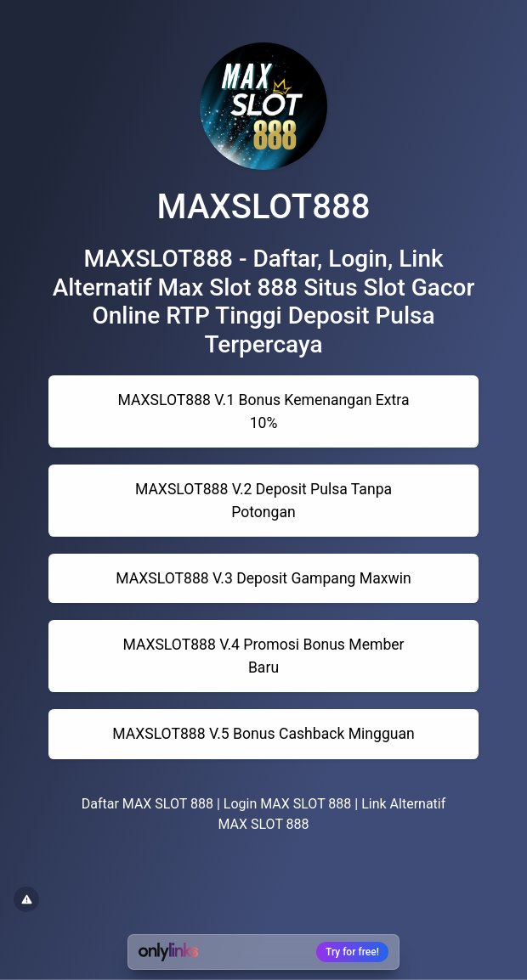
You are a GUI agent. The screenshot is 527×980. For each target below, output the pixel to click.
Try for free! (352, 952)
